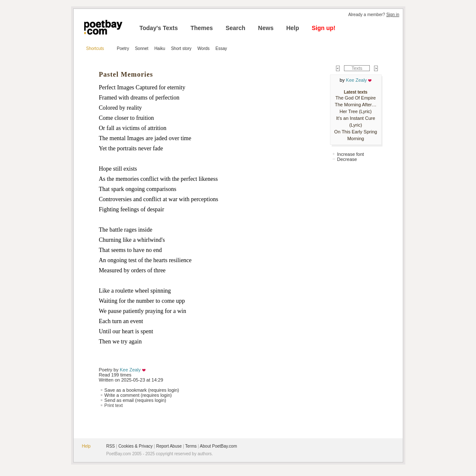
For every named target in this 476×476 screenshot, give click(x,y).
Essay (221, 48)
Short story (181, 48)
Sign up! (324, 28)
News (266, 28)
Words (204, 48)
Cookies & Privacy (136, 446)
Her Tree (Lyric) (356, 111)
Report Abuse (169, 446)
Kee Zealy (130, 370)
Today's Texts (159, 28)
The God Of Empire (356, 98)
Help (292, 28)
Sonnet (142, 48)
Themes (202, 28)
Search (235, 28)
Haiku (160, 48)
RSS (111, 446)
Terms (191, 446)
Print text (114, 405)
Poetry (123, 48)
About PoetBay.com (218, 446)
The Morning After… (355, 105)
